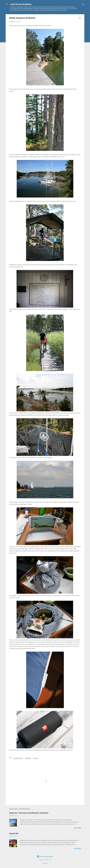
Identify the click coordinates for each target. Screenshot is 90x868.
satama (35, 758)
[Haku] (83, 5)
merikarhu (28, 758)
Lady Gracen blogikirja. (21, 4)
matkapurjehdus (18, 758)
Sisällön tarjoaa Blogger (45, 856)
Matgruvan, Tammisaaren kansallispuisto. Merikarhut (29, 813)
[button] (80, 18)
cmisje (50, 860)
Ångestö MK (14, 833)
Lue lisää (77, 828)
